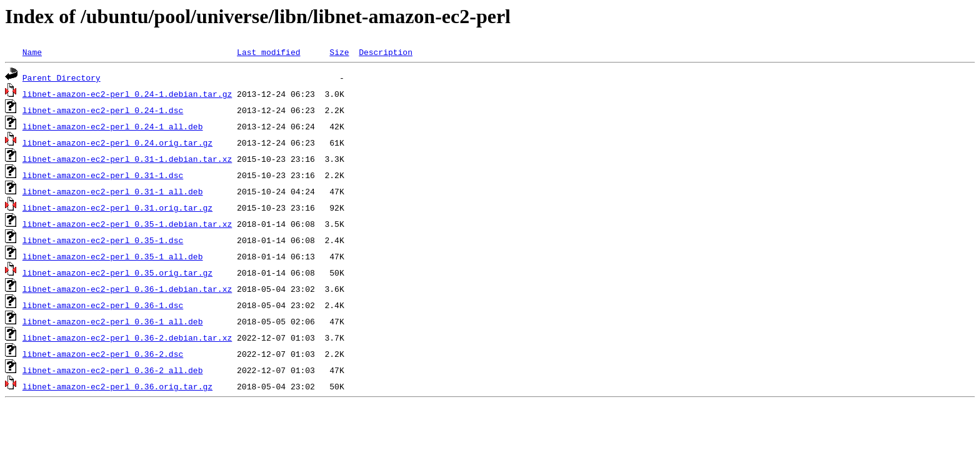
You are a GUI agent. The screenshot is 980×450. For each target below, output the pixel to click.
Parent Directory (62, 77)
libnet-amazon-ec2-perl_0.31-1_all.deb (113, 191)
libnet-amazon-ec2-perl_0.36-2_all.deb (113, 370)
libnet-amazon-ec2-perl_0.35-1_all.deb (113, 256)
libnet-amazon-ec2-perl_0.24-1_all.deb (113, 126)
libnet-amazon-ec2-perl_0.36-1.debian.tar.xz (127, 289)
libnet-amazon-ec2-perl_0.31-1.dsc (103, 175)
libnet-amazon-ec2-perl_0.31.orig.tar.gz (117, 207)
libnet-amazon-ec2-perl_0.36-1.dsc (103, 305)
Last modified (268, 52)
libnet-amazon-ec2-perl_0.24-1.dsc (103, 110)
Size (339, 52)
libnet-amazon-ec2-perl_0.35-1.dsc (103, 240)
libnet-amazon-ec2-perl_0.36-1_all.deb (113, 321)
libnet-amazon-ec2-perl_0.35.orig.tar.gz (117, 272)
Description (386, 52)
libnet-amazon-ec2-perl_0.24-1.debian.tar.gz (127, 94)
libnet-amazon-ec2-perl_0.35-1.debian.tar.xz (127, 224)
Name (32, 52)
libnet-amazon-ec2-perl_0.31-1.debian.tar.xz (127, 159)
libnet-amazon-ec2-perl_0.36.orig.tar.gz (117, 386)
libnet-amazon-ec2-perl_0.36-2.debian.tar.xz (127, 337)
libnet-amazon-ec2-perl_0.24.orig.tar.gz (117, 142)
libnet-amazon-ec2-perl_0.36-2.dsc (103, 354)
